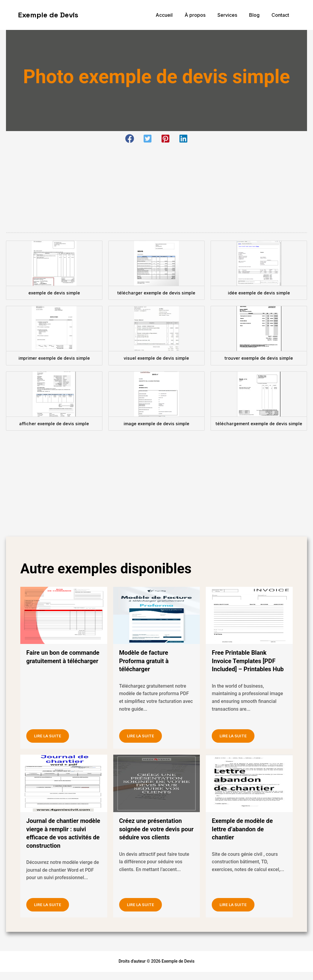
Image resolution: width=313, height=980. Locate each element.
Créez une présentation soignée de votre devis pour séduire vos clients (154, 837)
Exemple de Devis (48, 15)
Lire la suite (53, 742)
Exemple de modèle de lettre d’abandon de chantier (245, 837)
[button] (130, 139)
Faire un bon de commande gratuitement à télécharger (63, 661)
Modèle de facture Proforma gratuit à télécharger (146, 661)
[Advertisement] (156, 188)
